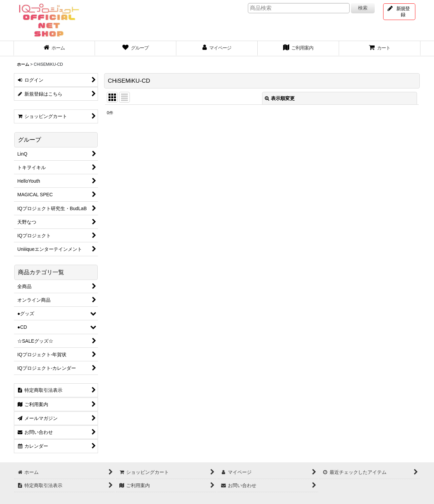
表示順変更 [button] (280, 98)
